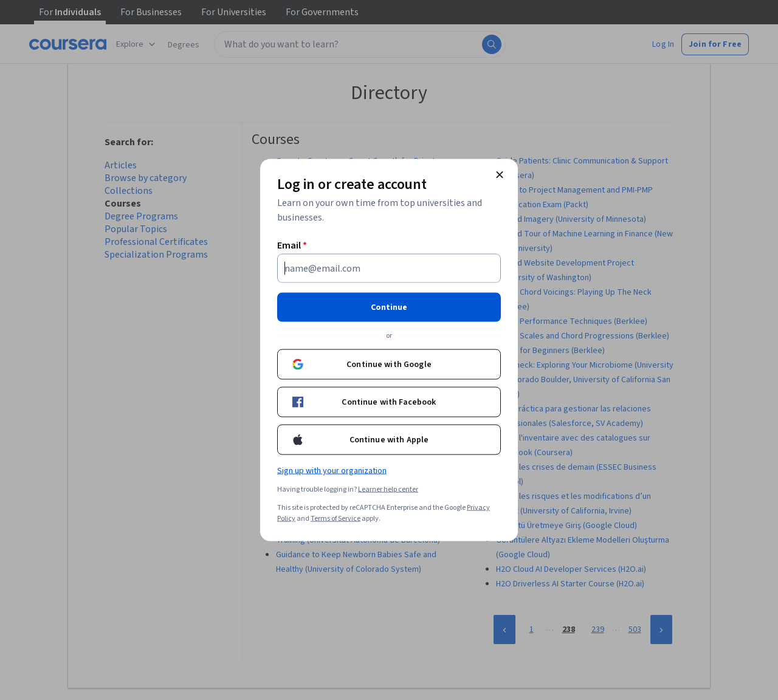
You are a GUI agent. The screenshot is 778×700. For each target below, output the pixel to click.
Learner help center (388, 489)
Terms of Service (336, 519)
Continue (389, 307)
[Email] (389, 269)
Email (292, 245)
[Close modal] (500, 175)
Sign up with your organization (332, 471)
